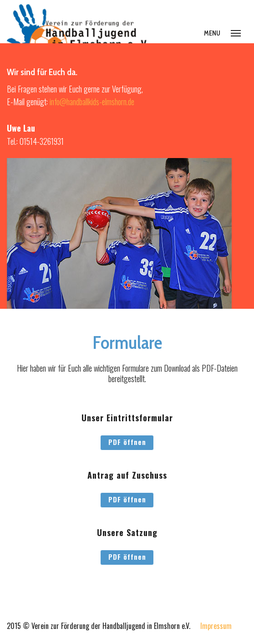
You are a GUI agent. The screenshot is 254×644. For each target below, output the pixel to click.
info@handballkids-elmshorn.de (92, 102)
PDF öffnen (127, 442)
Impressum (216, 626)
